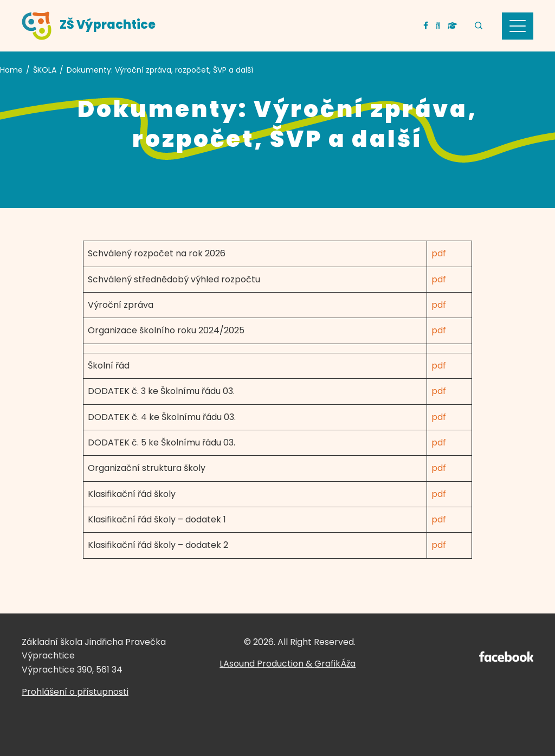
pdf (439, 253)
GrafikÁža (335, 664)
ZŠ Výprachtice (108, 25)
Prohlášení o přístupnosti (75, 692)
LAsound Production (262, 664)
